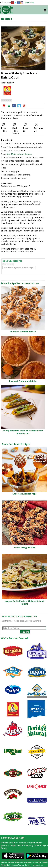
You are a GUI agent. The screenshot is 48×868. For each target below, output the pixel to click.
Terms (21, 865)
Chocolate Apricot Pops (24, 494)
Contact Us (38, 865)
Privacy (28, 865)
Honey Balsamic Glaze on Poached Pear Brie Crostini (23, 432)
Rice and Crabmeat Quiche (23, 381)
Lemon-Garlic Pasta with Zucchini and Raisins (24, 602)
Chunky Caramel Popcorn (23, 332)
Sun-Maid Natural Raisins (19, 154)
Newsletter (29, 2)
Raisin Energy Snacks (24, 547)
